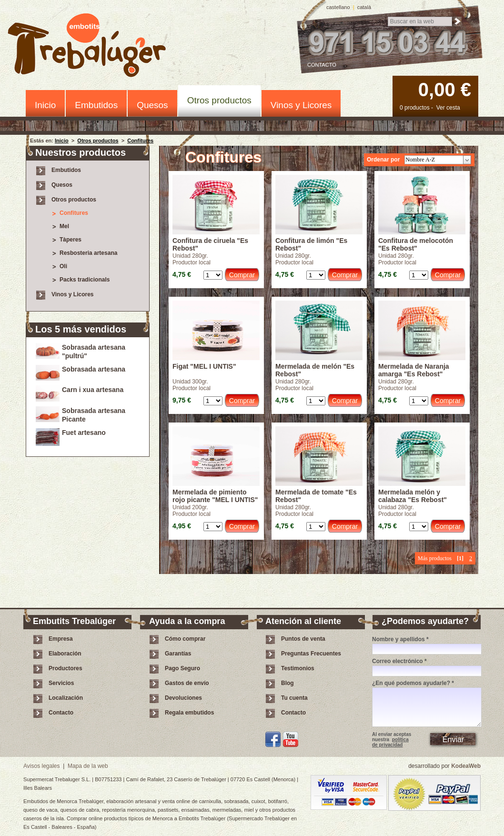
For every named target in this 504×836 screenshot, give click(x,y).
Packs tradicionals (85, 280)
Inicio (45, 105)
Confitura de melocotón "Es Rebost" (416, 244)
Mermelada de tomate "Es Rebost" (316, 496)
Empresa (61, 639)
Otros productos (219, 100)
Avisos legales (42, 766)
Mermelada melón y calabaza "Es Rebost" (413, 496)
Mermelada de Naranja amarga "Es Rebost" (414, 370)
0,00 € (445, 90)
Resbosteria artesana (88, 253)
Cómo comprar (185, 639)
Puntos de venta (303, 639)
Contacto (322, 65)
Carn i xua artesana (93, 390)
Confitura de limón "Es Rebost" (311, 244)
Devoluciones (183, 698)
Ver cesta (448, 108)
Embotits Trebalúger (92, 47)
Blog (287, 683)
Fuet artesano (84, 433)
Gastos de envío (187, 683)
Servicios (61, 683)
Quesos (152, 105)
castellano (338, 7)
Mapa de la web (88, 766)
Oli (63, 266)
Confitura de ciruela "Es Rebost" (210, 244)
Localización (66, 698)
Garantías (178, 654)
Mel (64, 226)
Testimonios (298, 668)
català (364, 7)
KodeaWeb (466, 766)
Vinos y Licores (301, 105)
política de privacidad (390, 742)
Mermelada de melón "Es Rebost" (315, 370)
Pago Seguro (182, 668)
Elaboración (65, 654)
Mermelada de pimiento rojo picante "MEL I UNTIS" (215, 496)
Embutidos (96, 105)
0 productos (415, 108)
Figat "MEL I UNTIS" (204, 366)
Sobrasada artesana (94, 369)
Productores (66, 668)
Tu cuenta (294, 698)
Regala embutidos (189, 713)
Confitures (140, 141)
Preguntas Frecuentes (311, 654)
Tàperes (71, 240)
